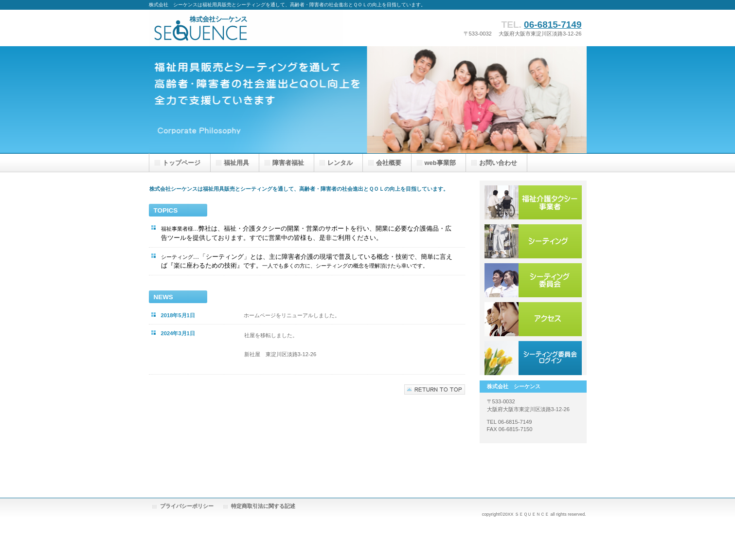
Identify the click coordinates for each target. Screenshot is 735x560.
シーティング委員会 (533, 280)
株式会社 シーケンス (246, 28)
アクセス (533, 319)
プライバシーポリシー (187, 506)
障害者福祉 (288, 163)
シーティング (533, 241)
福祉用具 (236, 163)
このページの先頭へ (435, 389)
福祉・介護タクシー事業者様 (533, 202)
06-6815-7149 (553, 25)
